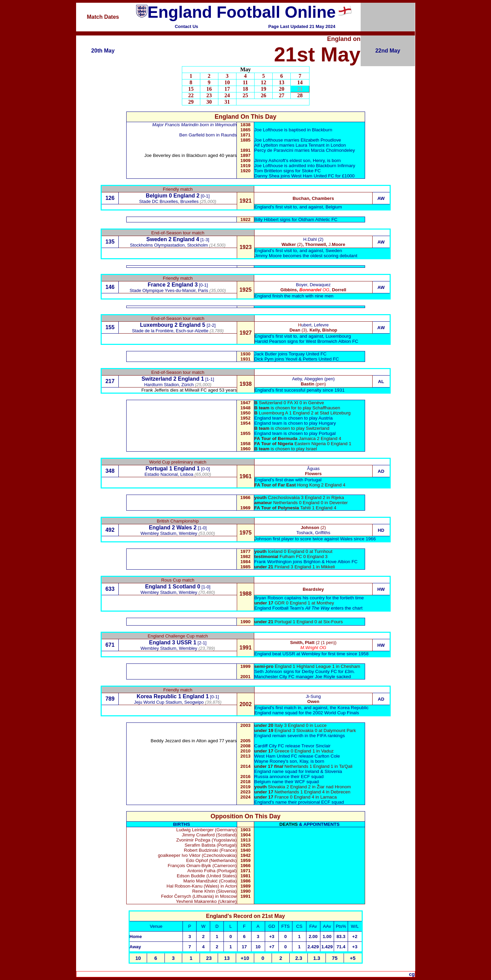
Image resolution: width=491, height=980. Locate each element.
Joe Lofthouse (269, 140)
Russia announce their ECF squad (289, 777)
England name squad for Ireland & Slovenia (298, 771)
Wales (184, 528)
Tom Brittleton (268, 171)
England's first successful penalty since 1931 (300, 390)
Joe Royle (325, 677)
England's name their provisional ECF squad (299, 802)
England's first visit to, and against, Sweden (298, 251)
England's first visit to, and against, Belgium (298, 207)
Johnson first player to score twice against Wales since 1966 (315, 539)
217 (110, 381)
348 (110, 471)
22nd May (388, 51)
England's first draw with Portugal (288, 480)
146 (110, 287)
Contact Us (186, 26)
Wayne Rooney (270, 761)
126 (110, 198)
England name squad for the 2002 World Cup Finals (307, 713)
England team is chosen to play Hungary (295, 423)
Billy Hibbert (266, 220)
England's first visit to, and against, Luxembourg (303, 336)
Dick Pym (264, 359)
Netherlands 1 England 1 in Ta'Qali (303, 766)
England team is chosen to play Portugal (295, 433)
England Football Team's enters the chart (308, 608)
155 (110, 327)
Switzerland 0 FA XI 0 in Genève (292, 403)
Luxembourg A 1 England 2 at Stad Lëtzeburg (305, 413)
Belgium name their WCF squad (286, 782)
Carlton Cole (327, 756)
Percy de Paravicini (274, 150)
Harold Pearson (270, 341)
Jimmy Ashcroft (270, 160)
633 (110, 589)
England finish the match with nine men (294, 296)
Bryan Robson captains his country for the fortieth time (309, 598)
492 (110, 530)
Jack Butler (266, 354)
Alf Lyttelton (266, 145)
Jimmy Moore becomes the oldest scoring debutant (306, 256)
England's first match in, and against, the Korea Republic (312, 708)
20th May (103, 51)
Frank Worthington (273, 562)
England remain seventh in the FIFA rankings (299, 736)
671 (110, 645)
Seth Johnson (268, 671)
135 (110, 242)
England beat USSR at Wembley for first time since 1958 (311, 654)
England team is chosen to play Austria (293, 418)
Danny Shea (267, 176)
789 (110, 699)
